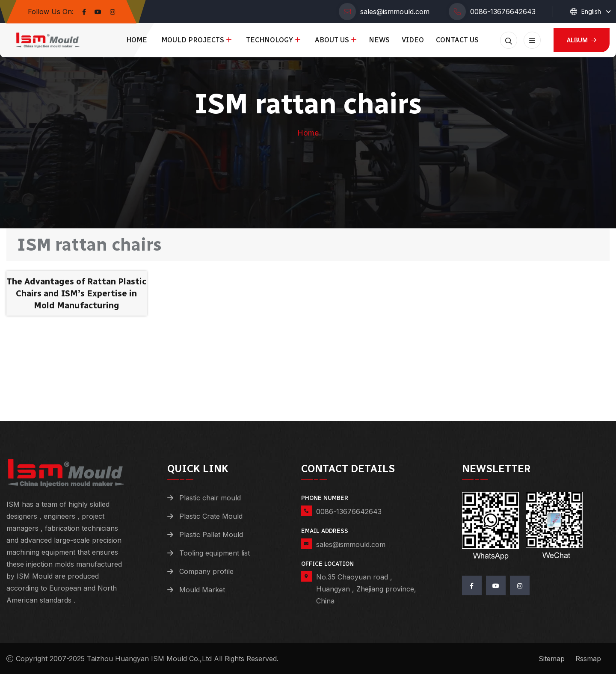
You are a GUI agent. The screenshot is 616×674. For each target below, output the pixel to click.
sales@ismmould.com (395, 12)
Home (137, 40)
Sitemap (552, 659)
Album (582, 40)
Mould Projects (193, 40)
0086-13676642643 (503, 12)
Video (413, 40)
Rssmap (588, 659)
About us (332, 40)
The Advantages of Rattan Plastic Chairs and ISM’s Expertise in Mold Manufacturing (76, 293)
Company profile (206, 571)
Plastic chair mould (210, 498)
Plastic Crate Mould (211, 516)
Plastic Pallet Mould (211, 535)
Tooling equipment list (215, 553)
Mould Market (202, 590)
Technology (269, 40)
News (379, 40)
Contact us (457, 40)
